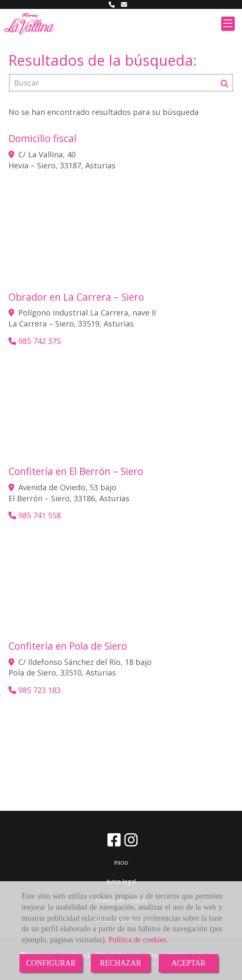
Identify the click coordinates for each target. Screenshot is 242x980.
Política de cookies (137, 940)
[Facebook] (114, 843)
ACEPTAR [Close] (189, 963)
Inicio (121, 862)
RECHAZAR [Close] (120, 963)
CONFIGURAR (51, 963)
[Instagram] (131, 843)
